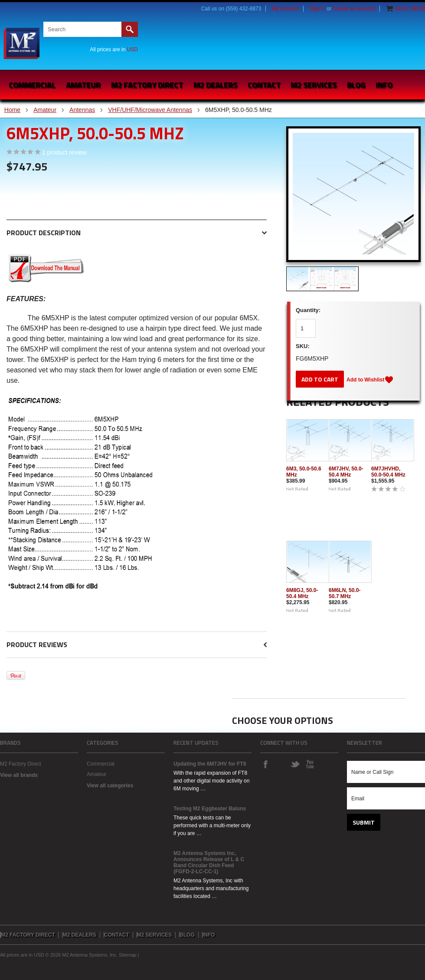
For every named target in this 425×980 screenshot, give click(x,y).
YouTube (310, 764)
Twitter (295, 764)
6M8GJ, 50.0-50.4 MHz (302, 593)
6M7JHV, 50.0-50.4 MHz (346, 472)
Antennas (82, 110)
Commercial (32, 85)
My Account (285, 9)
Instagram (280, 764)
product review (64, 152)
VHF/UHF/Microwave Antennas (150, 110)
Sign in (317, 9)
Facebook (265, 764)
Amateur (83, 85)
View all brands (19, 775)
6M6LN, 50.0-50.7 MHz (345, 593)
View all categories (110, 786)
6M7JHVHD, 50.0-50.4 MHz (388, 472)
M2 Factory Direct (21, 764)
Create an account (354, 9)
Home (12, 110)
